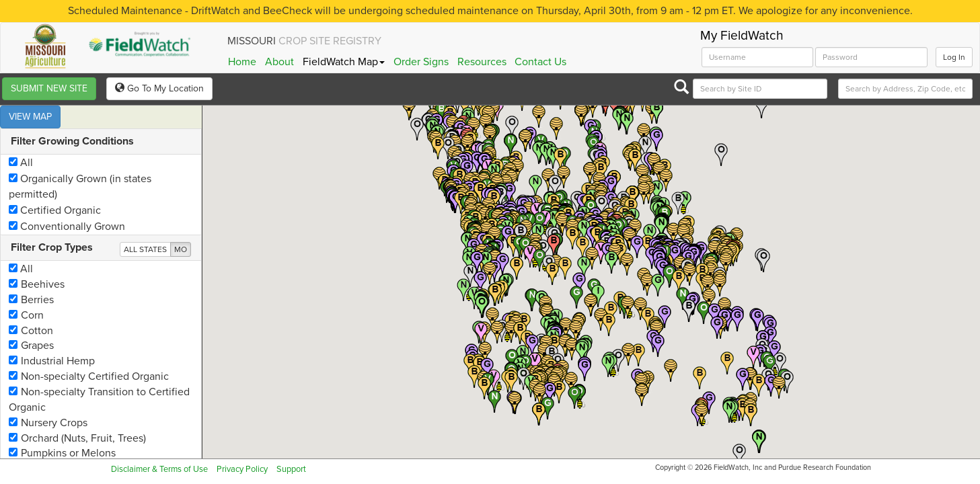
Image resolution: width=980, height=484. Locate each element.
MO (181, 227)
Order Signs (421, 62)
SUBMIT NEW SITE (49, 88)
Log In (954, 57)
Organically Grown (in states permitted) (80, 164)
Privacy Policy (242, 469)
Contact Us (540, 62)
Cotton (31, 308)
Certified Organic (55, 188)
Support (291, 469)
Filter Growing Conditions (72, 118)
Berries (31, 277)
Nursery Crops (48, 400)
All (21, 140)
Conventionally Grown (67, 204)
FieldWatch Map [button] (344, 62)
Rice (25, 446)
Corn (26, 292)
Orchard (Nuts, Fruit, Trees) (77, 415)
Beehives (37, 261)
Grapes (31, 323)
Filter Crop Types (52, 225)
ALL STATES (145, 227)
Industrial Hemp (52, 338)
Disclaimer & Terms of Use (159, 469)
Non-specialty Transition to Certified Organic (99, 377)
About (279, 62)
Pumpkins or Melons (62, 430)
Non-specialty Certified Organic (89, 354)
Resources (482, 62)
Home (242, 62)
